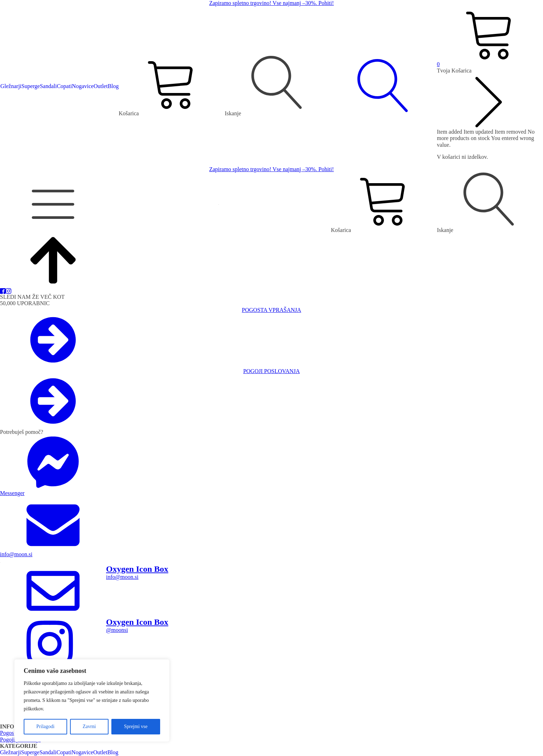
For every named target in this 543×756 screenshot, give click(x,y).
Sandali (48, 86)
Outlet (101, 86)
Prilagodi (45, 726)
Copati (65, 86)
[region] (92, 700)
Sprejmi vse (136, 726)
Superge (31, 86)
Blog (113, 86)
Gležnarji (11, 86)
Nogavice (83, 86)
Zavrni (89, 726)
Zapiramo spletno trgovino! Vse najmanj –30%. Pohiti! (272, 3)
